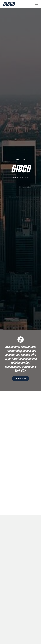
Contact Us (21, 378)
